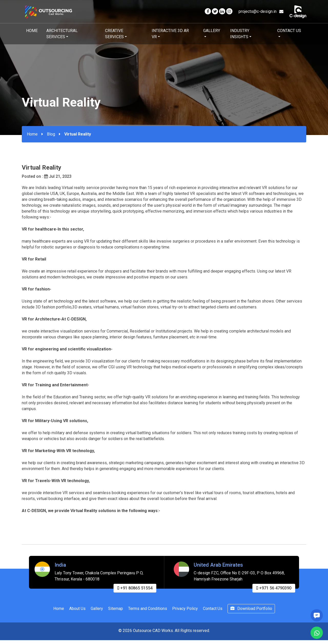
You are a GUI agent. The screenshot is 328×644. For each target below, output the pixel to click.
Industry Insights (240, 34)
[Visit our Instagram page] (229, 11)
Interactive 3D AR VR (170, 34)
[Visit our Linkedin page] (222, 11)
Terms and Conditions (148, 612)
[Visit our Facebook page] (208, 11)
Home (32, 31)
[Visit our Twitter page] (215, 11)
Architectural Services (62, 34)
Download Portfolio (251, 612)
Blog (51, 134)
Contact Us (289, 31)
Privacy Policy (185, 612)
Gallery (212, 31)
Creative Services (114, 34)
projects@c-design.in (261, 11)
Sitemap (116, 612)
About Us (77, 612)
